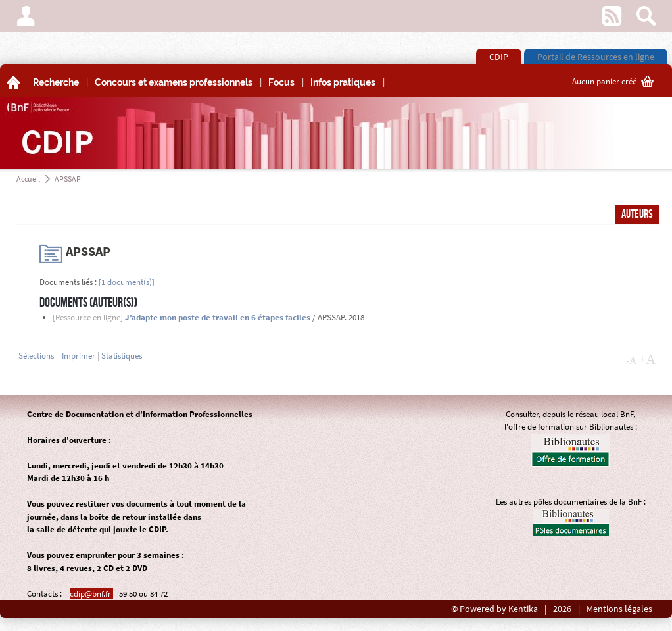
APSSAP (68, 179)
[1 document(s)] (127, 282)
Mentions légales (619, 609)
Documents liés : (68, 282)
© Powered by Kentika (494, 609)
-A (631, 361)
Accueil (28, 179)
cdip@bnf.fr (91, 594)
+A (647, 359)
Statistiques (122, 356)
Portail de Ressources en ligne (596, 57)
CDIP (499, 57)
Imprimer (79, 356)
